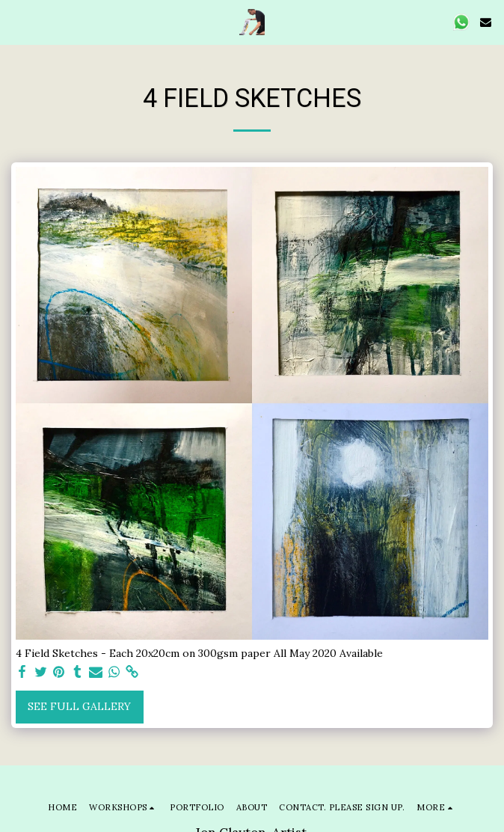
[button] (16, 21)
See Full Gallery (79, 706)
